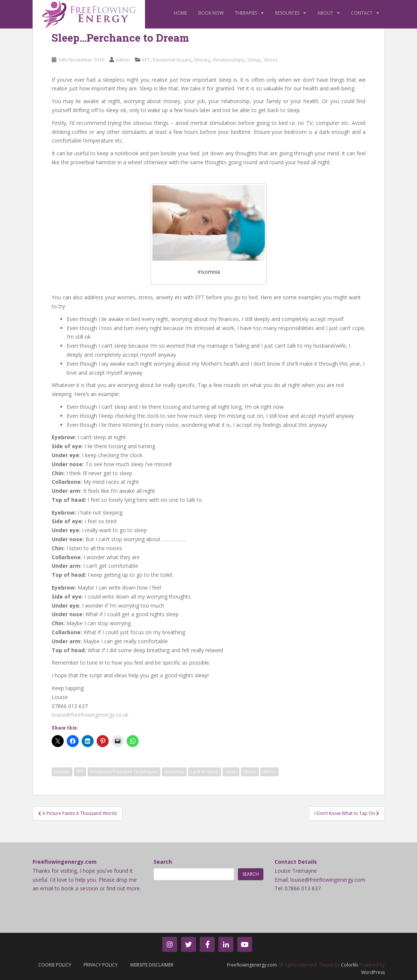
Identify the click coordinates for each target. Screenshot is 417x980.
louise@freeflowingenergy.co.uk (90, 715)
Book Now (211, 13)
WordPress (373, 972)
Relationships (229, 60)
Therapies (246, 13)
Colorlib (350, 965)
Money (202, 60)
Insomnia (174, 772)
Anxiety (62, 772)
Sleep (254, 60)
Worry (270, 772)
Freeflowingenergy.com (252, 965)
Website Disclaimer (152, 965)
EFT (146, 60)
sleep (231, 772)
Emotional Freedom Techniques (124, 772)
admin (123, 60)
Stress (271, 60)
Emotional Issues (172, 60)
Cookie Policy (55, 965)
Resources (287, 13)
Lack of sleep (205, 772)
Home (180, 13)
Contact (362, 13)
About (325, 13)
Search (163, 862)
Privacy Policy (101, 965)
